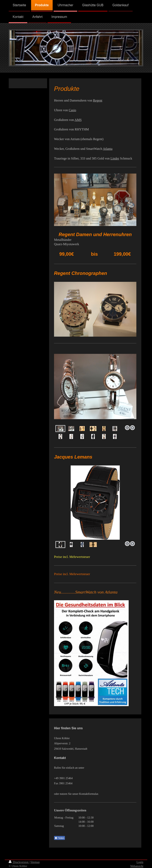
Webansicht (137, 866)
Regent (98, 100)
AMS (78, 120)
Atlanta (108, 149)
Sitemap (35, 862)
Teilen (59, 838)
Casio (72, 110)
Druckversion (19, 862)
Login (140, 862)
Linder (115, 158)
